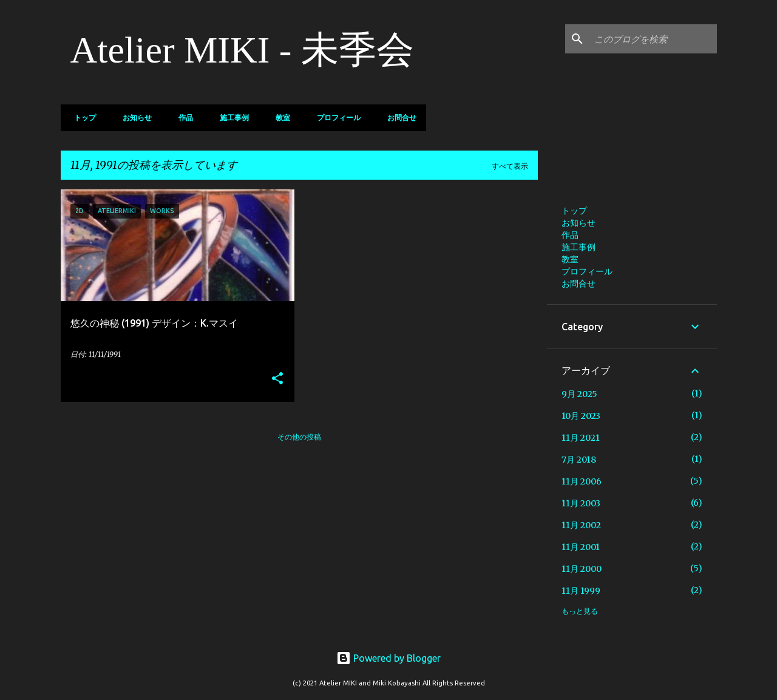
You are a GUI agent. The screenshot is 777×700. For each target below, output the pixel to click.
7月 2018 (579, 460)
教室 (279, 117)
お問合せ (398, 117)
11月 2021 (581, 438)
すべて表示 (510, 166)
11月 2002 (581, 525)
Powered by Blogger (388, 658)
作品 (182, 117)
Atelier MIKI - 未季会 (242, 50)
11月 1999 (581, 591)
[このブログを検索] (653, 39)
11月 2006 (582, 481)
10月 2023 (581, 416)
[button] (277, 379)
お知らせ (134, 117)
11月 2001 (581, 547)
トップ (81, 117)
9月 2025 (579, 394)
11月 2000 (582, 569)
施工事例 (231, 117)
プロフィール (335, 117)
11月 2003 (581, 503)
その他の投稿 (299, 437)
